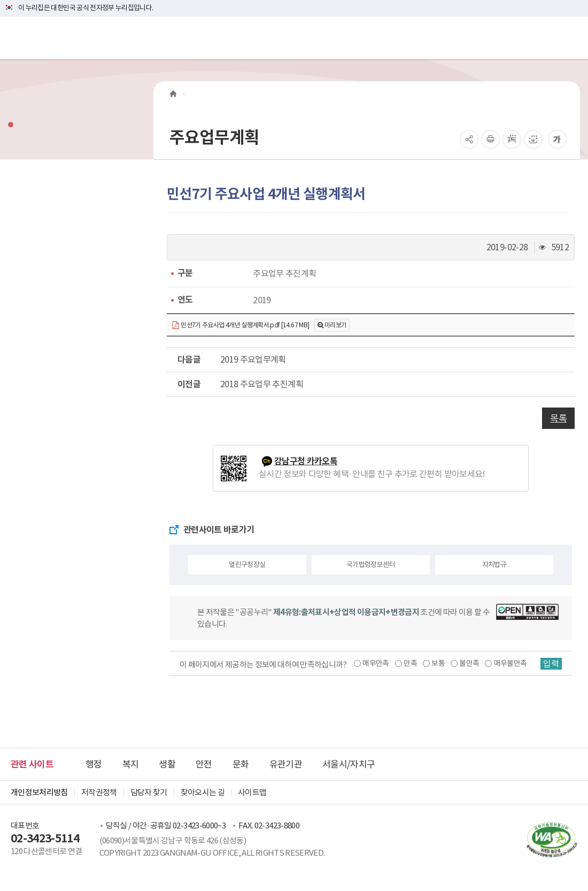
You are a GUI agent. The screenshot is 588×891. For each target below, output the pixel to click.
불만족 (469, 663)
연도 (185, 300)
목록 (558, 418)
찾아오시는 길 (203, 792)
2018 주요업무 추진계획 (262, 384)
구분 (185, 273)
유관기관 (286, 764)
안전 (204, 764)
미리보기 (335, 325)
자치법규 (494, 564)
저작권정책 (99, 792)
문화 (241, 764)
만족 (410, 663)
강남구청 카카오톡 (306, 461)
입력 (551, 664)
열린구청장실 (247, 564)
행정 (94, 764)
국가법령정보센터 (371, 564)
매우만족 (376, 663)
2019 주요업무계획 (253, 359)
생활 (167, 764)
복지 (131, 764)
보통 (438, 663)
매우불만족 (510, 663)
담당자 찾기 (149, 792)
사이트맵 (252, 792)
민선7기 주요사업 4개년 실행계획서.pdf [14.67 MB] (240, 325)
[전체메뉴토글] (571, 38)
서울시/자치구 (349, 764)
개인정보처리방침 (39, 792)
